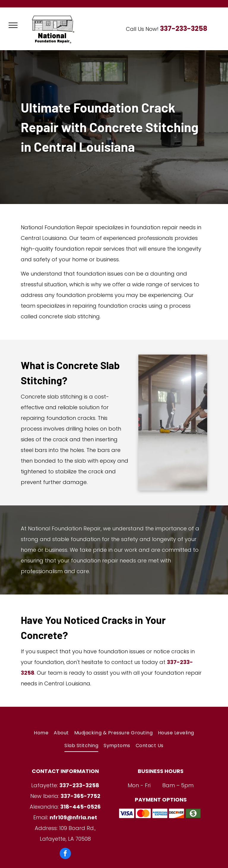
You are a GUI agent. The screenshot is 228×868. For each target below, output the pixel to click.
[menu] (13, 25)
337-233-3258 (184, 29)
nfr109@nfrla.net (73, 817)
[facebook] (65, 854)
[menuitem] (41, 733)
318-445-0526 (80, 807)
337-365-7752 (80, 796)
